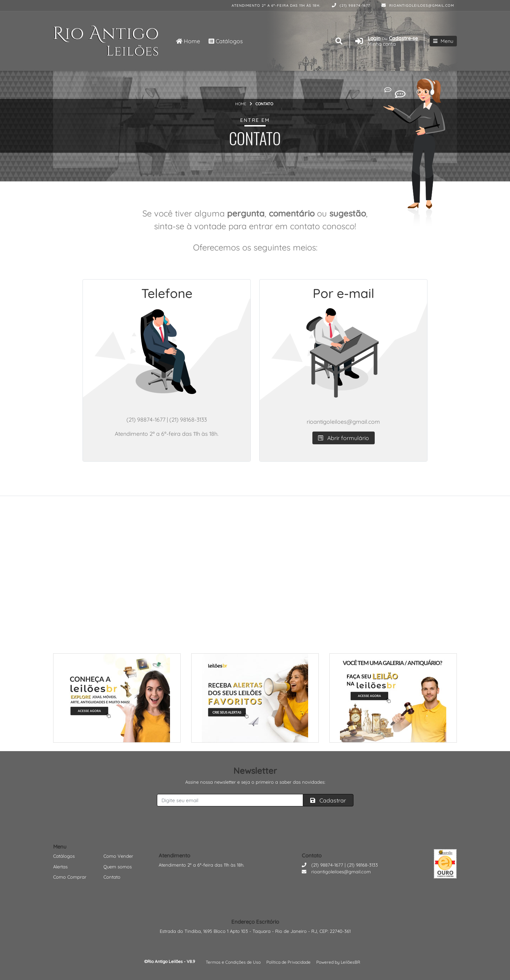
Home (188, 41)
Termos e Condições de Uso (233, 962)
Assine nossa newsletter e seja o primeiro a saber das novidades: (255, 782)
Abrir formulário (344, 438)
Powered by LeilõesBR (338, 962)
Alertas (60, 867)
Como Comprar (70, 877)
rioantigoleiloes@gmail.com (418, 5)
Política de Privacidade (288, 962)
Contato (112, 877)
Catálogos (226, 41)
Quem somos (118, 867)
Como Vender (118, 856)
